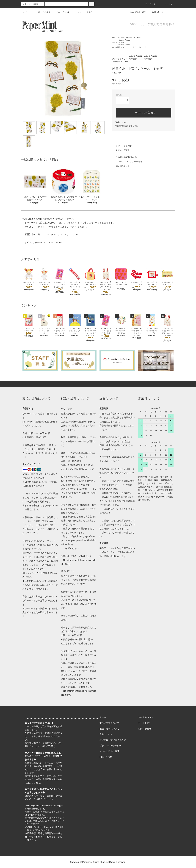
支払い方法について (109, 723)
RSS (102, 757)
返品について (121, 122)
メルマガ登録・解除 (136, 12)
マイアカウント (146, 717)
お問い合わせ (156, 12)
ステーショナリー (125, 38)
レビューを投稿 (121, 150)
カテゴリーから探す (40, 12)
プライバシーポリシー (110, 746)
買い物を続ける (121, 166)
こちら (33, 736)
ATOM (109, 757)
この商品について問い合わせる (127, 162)
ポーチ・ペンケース (139, 47)
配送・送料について (109, 729)
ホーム (25, 12)
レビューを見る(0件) (123, 146)
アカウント (149, 4)
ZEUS (43, 482)
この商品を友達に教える (124, 157)
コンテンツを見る (83, 12)
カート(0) (167, 4)
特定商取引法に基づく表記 (127, 126)
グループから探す (62, 12)
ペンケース (138, 38)
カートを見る (145, 723)
